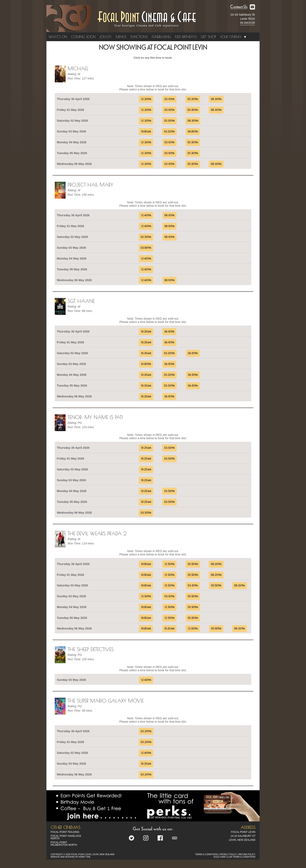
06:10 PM (169, 332)
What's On (58, 37)
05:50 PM (193, 564)
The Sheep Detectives (91, 649)
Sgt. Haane (81, 301)
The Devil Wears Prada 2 (97, 533)
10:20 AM (146, 448)
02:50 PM (146, 237)
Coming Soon (83, 37)
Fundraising (161, 37)
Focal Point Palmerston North (64, 844)
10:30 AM (146, 332)
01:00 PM (146, 364)
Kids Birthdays (186, 37)
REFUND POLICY (247, 854)
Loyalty (106, 37)
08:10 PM (169, 215)
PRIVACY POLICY (228, 854)
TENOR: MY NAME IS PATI (95, 417)
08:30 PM (216, 99)
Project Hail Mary (90, 185)
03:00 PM (146, 248)
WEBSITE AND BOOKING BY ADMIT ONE (70, 857)
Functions (139, 37)
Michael (78, 68)
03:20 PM (169, 132)
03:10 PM (169, 99)
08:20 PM (216, 564)
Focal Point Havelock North (66, 837)
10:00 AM (146, 132)
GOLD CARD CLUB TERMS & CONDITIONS (234, 857)
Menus (121, 37)
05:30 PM (193, 99)
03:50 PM (169, 448)
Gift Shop (208, 37)
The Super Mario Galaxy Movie (106, 701)
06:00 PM (193, 132)
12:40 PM (146, 215)
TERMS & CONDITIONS (206, 854)
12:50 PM (169, 564)
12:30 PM (146, 99)
